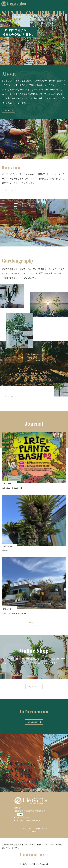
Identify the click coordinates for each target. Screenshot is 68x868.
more (9, 110)
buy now (34, 687)
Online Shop (40, 828)
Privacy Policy (26, 828)
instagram (34, 722)
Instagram (32, 831)
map (20, 815)
